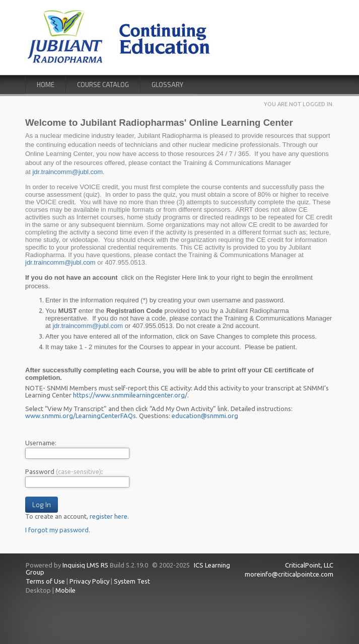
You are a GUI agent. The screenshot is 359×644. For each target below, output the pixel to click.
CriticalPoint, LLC (309, 565)
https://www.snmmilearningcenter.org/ (130, 395)
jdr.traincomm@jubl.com (67, 172)
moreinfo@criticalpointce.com (289, 574)
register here (109, 516)
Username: (41, 443)
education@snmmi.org (205, 416)
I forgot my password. (58, 530)
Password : (64, 471)
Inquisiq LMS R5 (85, 565)
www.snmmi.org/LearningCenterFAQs (81, 416)
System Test (132, 581)
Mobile (65, 590)
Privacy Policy (89, 581)
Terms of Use (45, 581)
